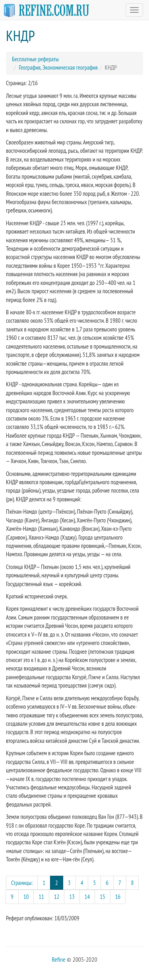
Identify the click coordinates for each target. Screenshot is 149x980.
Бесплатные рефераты (35, 59)
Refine (58, 959)
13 (72, 897)
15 (103, 897)
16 (118, 897)
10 (26, 897)
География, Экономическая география (58, 67)
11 (41, 897)
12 (57, 897)
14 (87, 897)
